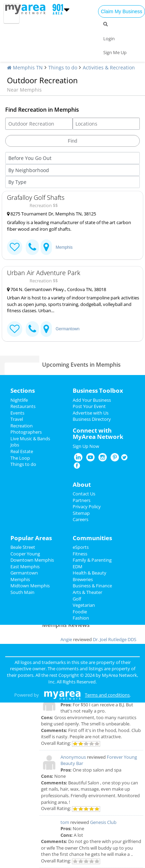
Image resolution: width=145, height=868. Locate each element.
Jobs (15, 445)
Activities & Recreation (109, 67)
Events (17, 413)
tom (65, 822)
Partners (82, 500)
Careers (80, 519)
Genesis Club (103, 822)
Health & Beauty (90, 573)
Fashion (81, 618)
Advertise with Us (91, 413)
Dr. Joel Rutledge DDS (115, 639)
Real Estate (22, 451)
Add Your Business (92, 400)
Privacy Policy (87, 507)
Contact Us (84, 494)
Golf (77, 599)
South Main (22, 592)
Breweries (83, 579)
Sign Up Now (86, 446)
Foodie (80, 612)
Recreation (22, 426)
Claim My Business (122, 11)
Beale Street (23, 547)
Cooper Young (25, 554)
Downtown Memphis (32, 560)
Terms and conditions (107, 695)
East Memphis (25, 567)
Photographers (26, 432)
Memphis (64, 247)
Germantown (68, 329)
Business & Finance (92, 586)
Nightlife (19, 400)
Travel (17, 419)
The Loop (20, 458)
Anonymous (73, 757)
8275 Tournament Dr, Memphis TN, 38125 (51, 214)
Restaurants (23, 406)
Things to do (63, 67)
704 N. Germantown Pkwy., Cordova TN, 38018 (57, 289)
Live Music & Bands (30, 439)
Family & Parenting (92, 560)
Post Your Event (89, 406)
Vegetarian (84, 605)
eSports (81, 547)
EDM (78, 567)
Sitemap (81, 513)
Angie (66, 639)
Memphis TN (25, 67)
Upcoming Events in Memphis (81, 365)
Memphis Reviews (66, 625)
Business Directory (92, 419)
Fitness (80, 554)
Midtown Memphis (30, 586)
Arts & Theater (87, 592)
